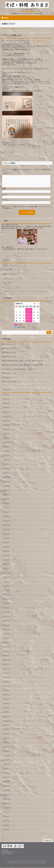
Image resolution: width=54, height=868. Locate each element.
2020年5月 (6, 697)
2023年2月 (6, 567)
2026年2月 (6, 410)
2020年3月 (6, 706)
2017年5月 (6, 832)
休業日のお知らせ (8, 276)
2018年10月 (7, 762)
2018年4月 (6, 789)
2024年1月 (6, 519)
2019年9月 (6, 723)
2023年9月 (6, 536)
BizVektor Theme (27, 863)
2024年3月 (6, 510)
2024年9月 (6, 484)
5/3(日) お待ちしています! (9, 351)
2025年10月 (7, 428)
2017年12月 (7, 802)
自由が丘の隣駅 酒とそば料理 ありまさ (25, 861)
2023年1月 (6, 571)
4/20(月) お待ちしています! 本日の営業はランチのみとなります (19, 372)
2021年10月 (7, 636)
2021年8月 (6, 645)
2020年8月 (6, 684)
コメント (5, 174)
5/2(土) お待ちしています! (9, 355)
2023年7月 (6, 545)
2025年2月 (6, 462)
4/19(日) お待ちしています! (9, 376)
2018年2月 (6, 793)
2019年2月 (6, 745)
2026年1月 (6, 414)
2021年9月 (6, 641)
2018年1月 (6, 797)
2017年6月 (6, 828)
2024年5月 (6, 501)
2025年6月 (6, 445)
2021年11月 (7, 632)
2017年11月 (7, 806)
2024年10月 (7, 480)
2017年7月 (6, 823)
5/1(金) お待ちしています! (9, 359)
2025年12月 (7, 419)
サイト (4, 202)
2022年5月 (6, 606)
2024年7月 (6, 493)
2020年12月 (7, 680)
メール (5, 197)
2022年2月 (6, 619)
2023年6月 (6, 549)
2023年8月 (6, 541)
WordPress (18, 863)
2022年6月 (6, 602)
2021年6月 (6, 654)
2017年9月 (6, 815)
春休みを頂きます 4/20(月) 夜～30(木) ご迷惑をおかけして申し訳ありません (22, 367)
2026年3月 (6, 406)
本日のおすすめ (41, 41)
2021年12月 (7, 628)
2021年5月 (6, 658)
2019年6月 (6, 732)
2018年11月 (7, 758)
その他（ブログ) (8, 281)
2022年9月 (6, 588)
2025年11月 (7, 423)
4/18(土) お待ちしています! (9, 380)
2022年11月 (7, 580)
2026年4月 (6, 402)
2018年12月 (7, 754)
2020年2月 (6, 710)
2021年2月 (6, 671)
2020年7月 (6, 688)
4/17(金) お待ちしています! (9, 384)
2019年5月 (6, 736)
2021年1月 (6, 676)
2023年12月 (7, 523)
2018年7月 (6, 775)
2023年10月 (7, 532)
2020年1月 (6, 715)
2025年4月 (6, 454)
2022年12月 (7, 575)
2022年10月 (7, 584)
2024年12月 (7, 471)
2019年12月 (7, 719)
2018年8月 (6, 771)
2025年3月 (6, 458)
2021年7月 (6, 649)
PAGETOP (48, 841)
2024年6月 (6, 497)
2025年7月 (6, 441)
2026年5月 (6, 397)
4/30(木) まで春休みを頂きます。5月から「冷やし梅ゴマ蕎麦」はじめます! (22, 363)
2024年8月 (6, 488)
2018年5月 (6, 784)
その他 (5, 294)
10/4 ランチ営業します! (45, 152)
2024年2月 (6, 515)
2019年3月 (6, 741)
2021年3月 (6, 667)
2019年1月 (6, 749)
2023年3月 (6, 562)
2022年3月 (6, 615)
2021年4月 (6, 662)
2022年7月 (6, 597)
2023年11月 (7, 528)
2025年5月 (6, 449)
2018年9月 (6, 767)
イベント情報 (7, 285)
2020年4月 (6, 702)
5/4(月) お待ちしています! (9, 347)
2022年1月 (6, 623)
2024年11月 (7, 475)
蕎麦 (4, 290)
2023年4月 (6, 558)
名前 (4, 191)
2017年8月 (6, 819)
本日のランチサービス (10, 268)
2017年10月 (7, 810)
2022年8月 (6, 593)
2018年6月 (6, 780)
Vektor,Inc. (37, 863)
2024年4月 (6, 506)
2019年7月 (6, 728)
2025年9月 (6, 432)
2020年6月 (6, 693)
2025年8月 (6, 436)
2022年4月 (6, 610)
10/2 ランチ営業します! (9, 152)
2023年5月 (6, 554)
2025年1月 (6, 467)
